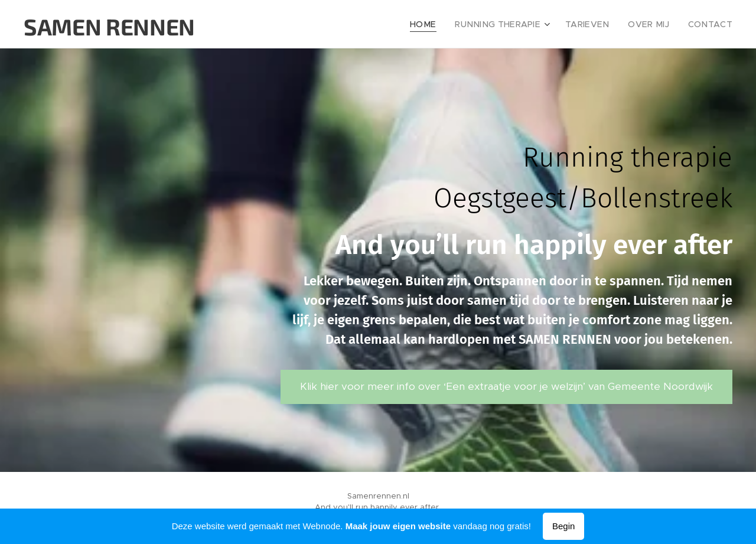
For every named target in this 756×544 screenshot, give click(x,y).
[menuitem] (446, 24)
